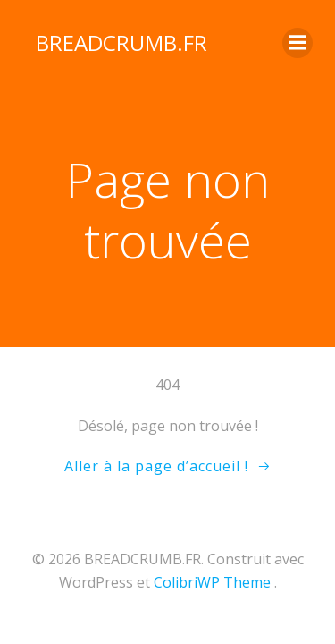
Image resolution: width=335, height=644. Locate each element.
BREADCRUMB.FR (121, 42)
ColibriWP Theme (212, 582)
